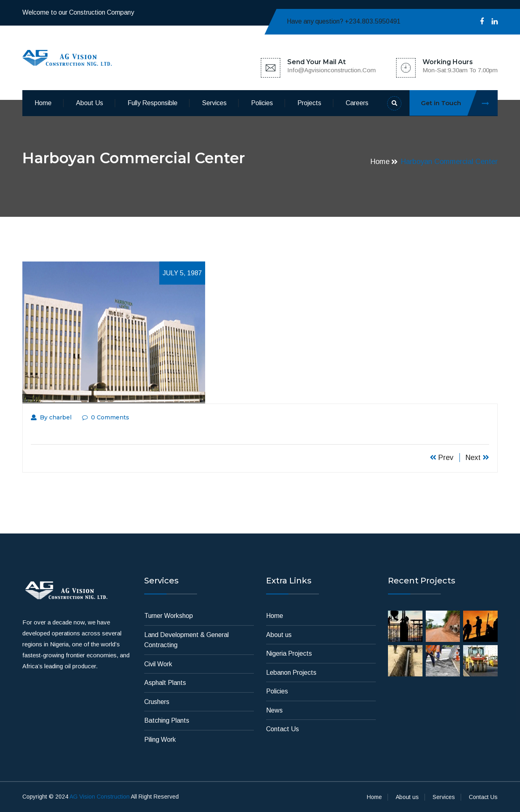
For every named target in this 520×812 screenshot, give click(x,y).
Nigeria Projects (289, 653)
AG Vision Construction (100, 797)
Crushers (157, 702)
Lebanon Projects (291, 673)
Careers (357, 103)
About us (90, 103)
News (274, 710)
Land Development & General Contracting (186, 640)
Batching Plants (167, 720)
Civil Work (158, 664)
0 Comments (106, 417)
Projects (309, 103)
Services (214, 103)
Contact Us (283, 729)
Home (43, 103)
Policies (262, 103)
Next (477, 458)
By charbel (51, 417)
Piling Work (160, 740)
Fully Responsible (153, 103)
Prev (442, 458)
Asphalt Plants (165, 683)
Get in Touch (459, 103)
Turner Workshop (169, 616)
